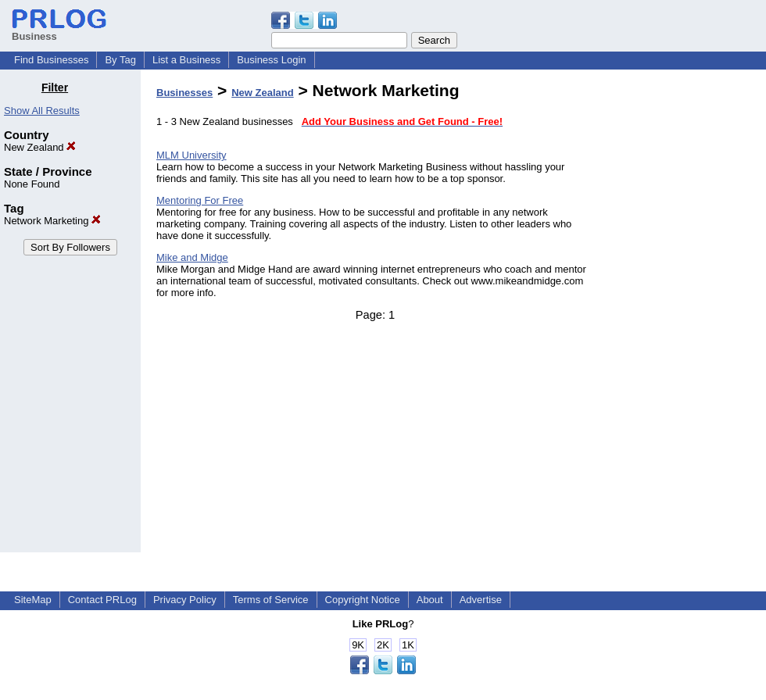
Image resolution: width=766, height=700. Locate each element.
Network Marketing (52, 221)
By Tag (120, 60)
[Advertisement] (686, 316)
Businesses (184, 93)
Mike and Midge (192, 257)
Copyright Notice (363, 600)
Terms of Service (271, 600)
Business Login (271, 60)
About (430, 600)
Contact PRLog (102, 600)
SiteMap (33, 600)
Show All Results (42, 111)
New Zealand (40, 147)
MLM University (191, 155)
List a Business (186, 60)
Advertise (481, 600)
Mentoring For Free (200, 200)
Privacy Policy (185, 600)
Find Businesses (51, 60)
